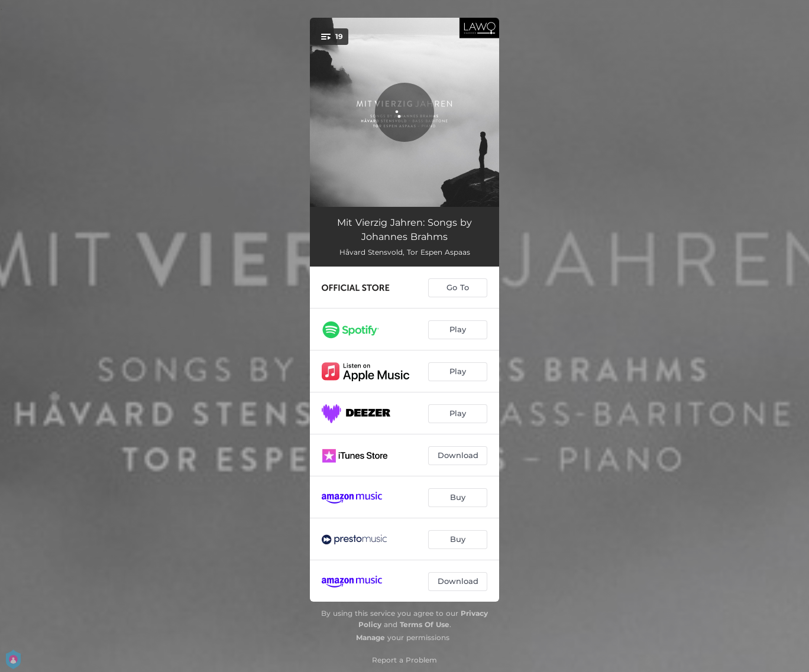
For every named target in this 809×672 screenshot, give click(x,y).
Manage (370, 637)
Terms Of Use (425, 624)
